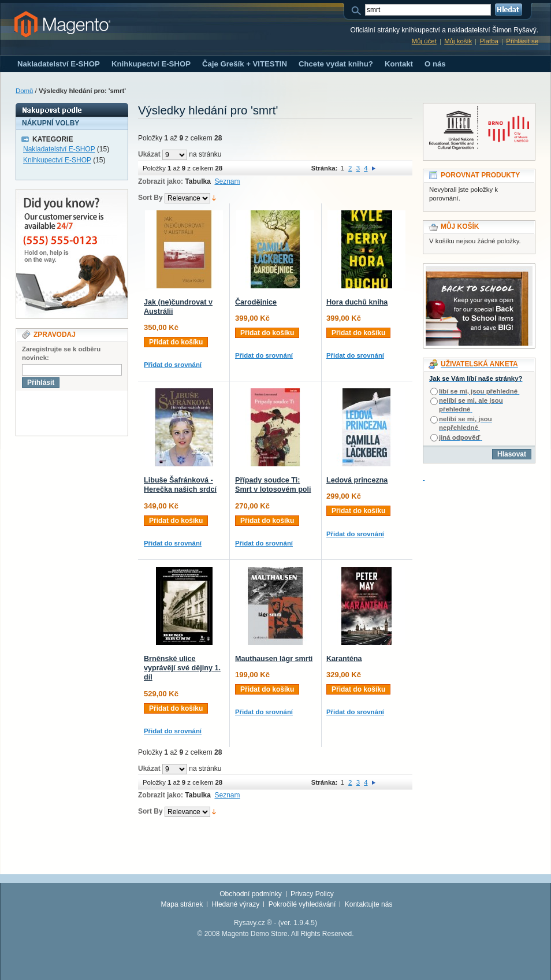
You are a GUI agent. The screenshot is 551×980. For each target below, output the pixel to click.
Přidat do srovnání (173, 365)
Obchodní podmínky (250, 894)
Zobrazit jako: (161, 181)
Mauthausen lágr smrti (274, 659)
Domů (24, 91)
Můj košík (458, 41)
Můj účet (424, 41)
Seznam (228, 181)
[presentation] (104, 413)
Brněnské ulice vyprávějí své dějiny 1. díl (182, 668)
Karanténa (344, 659)
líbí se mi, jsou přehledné (478, 391)
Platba (489, 41)
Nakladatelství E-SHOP (59, 149)
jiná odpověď (459, 437)
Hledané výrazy (236, 904)
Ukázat (149, 154)
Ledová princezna (357, 480)
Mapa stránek (182, 904)
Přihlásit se (522, 41)
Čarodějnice (256, 302)
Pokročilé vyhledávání (302, 904)
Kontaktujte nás (369, 904)
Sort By (150, 198)
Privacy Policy (312, 894)
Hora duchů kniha (357, 302)
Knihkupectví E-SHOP (57, 160)
